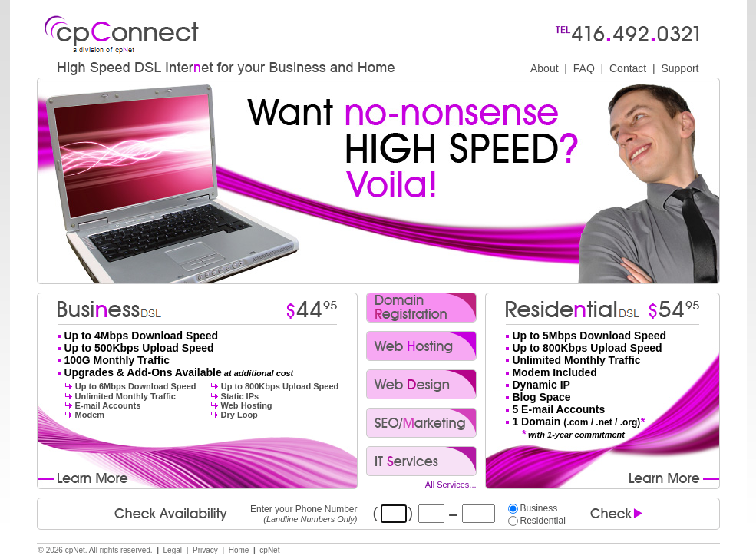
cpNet (269, 550)
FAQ (584, 68)
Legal (173, 550)
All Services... (451, 485)
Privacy (205, 550)
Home (239, 550)
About (545, 68)
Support (680, 68)
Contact (628, 68)
